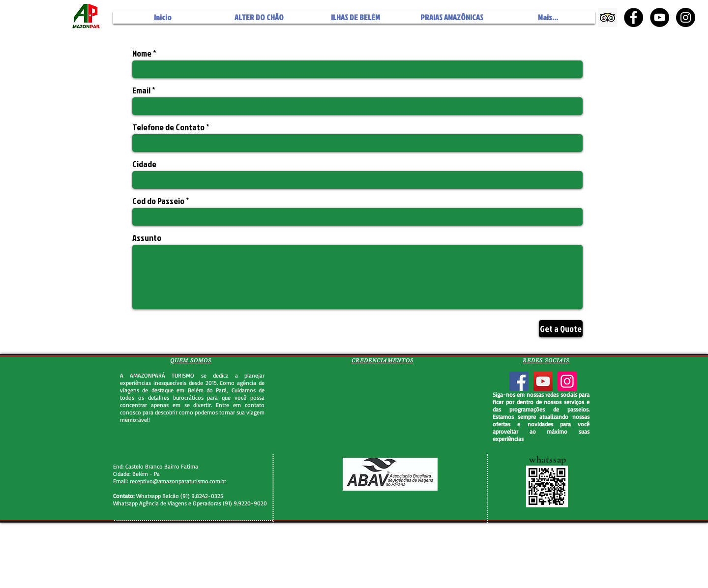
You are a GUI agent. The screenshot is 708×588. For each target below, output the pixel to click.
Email (141, 90)
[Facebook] (519, 381)
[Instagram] (567, 381)
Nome (142, 54)
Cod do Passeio (159, 201)
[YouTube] (543, 381)
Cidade (144, 164)
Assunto (147, 238)
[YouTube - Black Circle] (660, 17)
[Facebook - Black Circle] (634, 17)
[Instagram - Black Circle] (686, 17)
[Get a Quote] (561, 329)
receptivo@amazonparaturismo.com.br (178, 481)
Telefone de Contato (168, 127)
